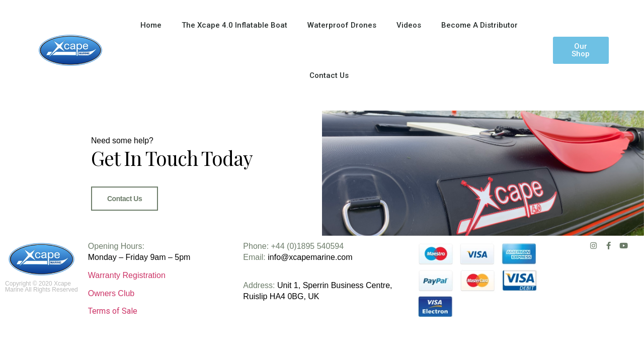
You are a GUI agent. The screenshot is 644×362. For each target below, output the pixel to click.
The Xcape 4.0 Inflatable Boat (234, 25)
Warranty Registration (127, 295)
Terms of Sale (113, 331)
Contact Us (329, 75)
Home (151, 25)
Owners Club (111, 313)
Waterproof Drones (342, 25)
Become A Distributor (479, 25)
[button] (581, 50)
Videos (409, 25)
